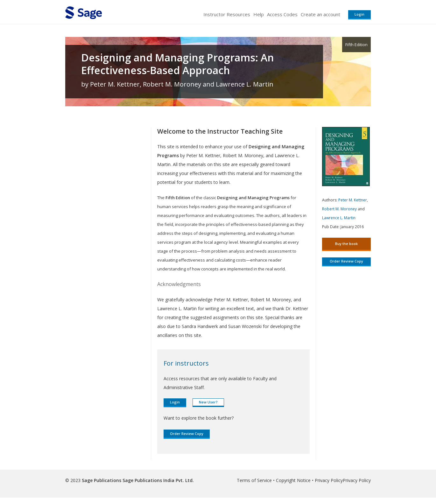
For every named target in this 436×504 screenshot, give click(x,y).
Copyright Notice (293, 480)
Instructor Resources (227, 14)
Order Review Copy (187, 434)
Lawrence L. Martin (339, 218)
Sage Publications (102, 480)
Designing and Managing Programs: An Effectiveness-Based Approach (178, 64)
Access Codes (282, 14)
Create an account (320, 14)
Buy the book (346, 244)
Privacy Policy (329, 480)
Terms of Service (254, 480)
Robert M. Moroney (339, 209)
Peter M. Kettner (353, 200)
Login (359, 14)
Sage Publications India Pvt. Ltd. (158, 480)
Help (259, 14)
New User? (208, 402)
